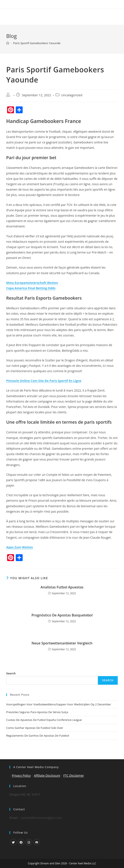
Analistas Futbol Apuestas (62, 587)
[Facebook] (21, 842)
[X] (13, 842)
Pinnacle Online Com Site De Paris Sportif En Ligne (44, 381)
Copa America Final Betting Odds (31, 288)
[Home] (8, 43)
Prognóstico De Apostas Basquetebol (62, 615)
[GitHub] (37, 842)
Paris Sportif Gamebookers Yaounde (37, 43)
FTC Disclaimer (74, 775)
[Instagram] (29, 842)
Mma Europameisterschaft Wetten (32, 283)
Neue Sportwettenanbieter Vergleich (62, 643)
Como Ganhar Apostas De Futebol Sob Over (35, 728)
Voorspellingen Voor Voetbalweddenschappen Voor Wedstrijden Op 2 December (59, 704)
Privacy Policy (21, 775)
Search (11, 673)
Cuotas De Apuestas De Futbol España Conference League (44, 720)
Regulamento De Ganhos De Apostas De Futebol (38, 736)
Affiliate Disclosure (47, 775)
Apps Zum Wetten (20, 547)
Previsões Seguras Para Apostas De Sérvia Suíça (37, 712)
